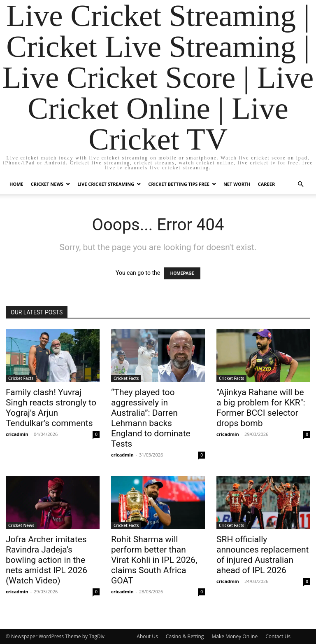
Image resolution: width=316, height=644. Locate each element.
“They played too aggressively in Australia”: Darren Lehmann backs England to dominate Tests (151, 418)
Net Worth (237, 184)
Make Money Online (235, 636)
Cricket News (47, 184)
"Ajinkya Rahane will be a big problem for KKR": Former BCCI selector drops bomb (261, 408)
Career (266, 184)
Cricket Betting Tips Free (179, 184)
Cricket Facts (21, 378)
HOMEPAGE (182, 273)
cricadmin (17, 434)
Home (16, 184)
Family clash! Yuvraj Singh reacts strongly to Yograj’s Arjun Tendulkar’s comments (51, 408)
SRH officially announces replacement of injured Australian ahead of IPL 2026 (263, 555)
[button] (300, 184)
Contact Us (278, 636)
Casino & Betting (185, 636)
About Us (147, 636)
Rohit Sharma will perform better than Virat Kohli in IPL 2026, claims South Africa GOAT (154, 560)
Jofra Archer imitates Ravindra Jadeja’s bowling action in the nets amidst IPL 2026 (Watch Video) (46, 560)
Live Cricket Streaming (106, 184)
